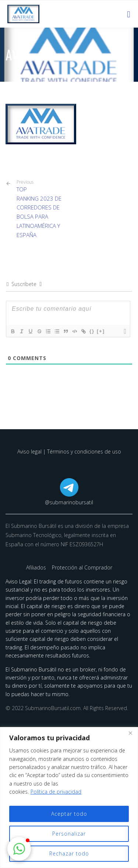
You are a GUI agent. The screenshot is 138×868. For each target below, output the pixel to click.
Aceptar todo (69, 814)
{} (92, 331)
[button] (19, 849)
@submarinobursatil (69, 502)
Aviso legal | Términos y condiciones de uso (69, 451)
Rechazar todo (69, 853)
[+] (101, 331)
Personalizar (69, 834)
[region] (69, 798)
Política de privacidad (56, 792)
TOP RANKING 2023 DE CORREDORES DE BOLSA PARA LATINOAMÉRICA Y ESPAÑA (40, 209)
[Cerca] (130, 733)
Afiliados (37, 567)
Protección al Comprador (82, 567)
